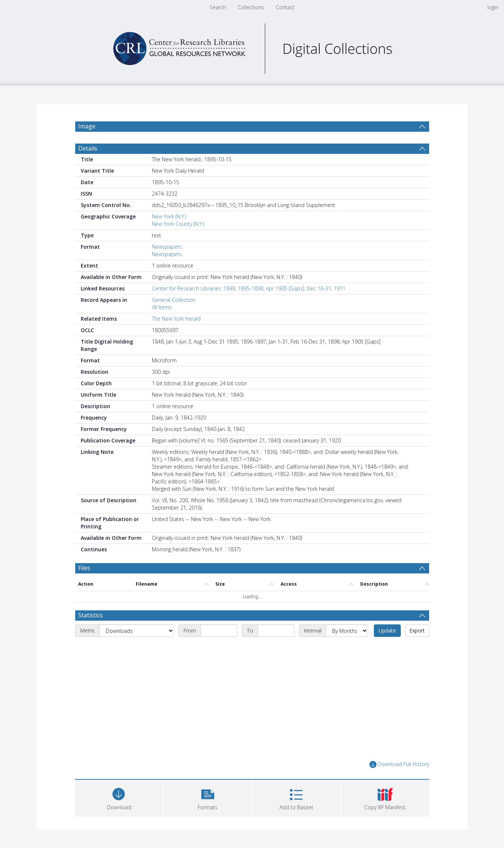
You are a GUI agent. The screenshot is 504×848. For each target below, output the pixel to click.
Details (88, 148)
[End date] (276, 631)
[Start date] (219, 631)
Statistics (91, 615)
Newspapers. (167, 247)
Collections (251, 7)
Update (387, 630)
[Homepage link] (252, 47)
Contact (285, 7)
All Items (162, 307)
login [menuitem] (493, 7)
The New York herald (176, 319)
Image (87, 126)
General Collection (174, 300)
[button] (208, 797)
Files (84, 568)
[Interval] (347, 631)
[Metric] (137, 631)
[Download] (119, 797)
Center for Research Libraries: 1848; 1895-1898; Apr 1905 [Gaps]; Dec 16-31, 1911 (249, 288)
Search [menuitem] (218, 7)
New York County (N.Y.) (178, 224)
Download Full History (399, 764)
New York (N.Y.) (169, 216)
